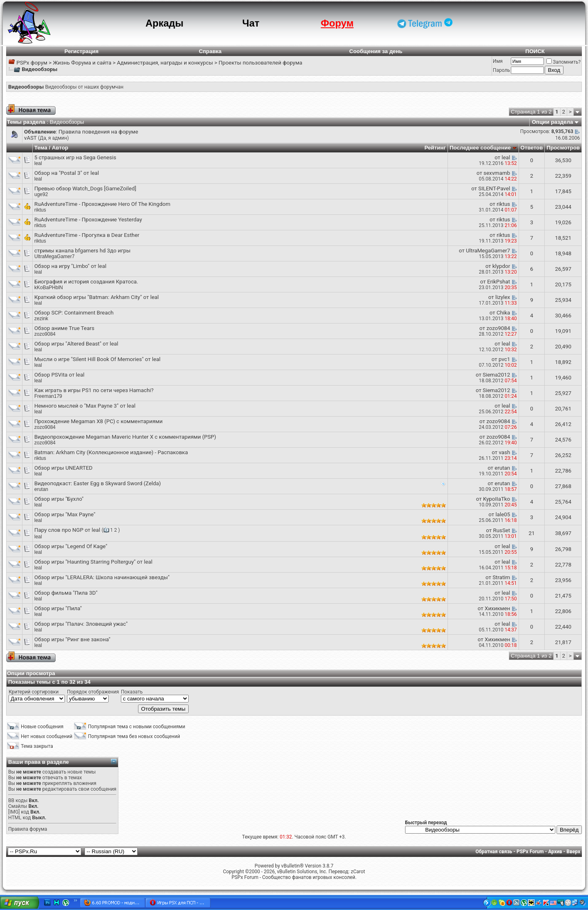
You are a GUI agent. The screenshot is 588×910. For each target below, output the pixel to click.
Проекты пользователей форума (260, 63)
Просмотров (563, 148)
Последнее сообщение (480, 148)
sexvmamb (497, 173)
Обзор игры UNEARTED (63, 468)
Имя (498, 61)
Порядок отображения (93, 692)
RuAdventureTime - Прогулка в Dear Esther (87, 235)
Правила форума (28, 829)
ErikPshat (499, 282)
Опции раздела (553, 122)
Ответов (532, 148)
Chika (503, 313)
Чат (251, 23)
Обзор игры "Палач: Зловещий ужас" (81, 624)
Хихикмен (497, 608)
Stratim (501, 577)
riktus (40, 210)
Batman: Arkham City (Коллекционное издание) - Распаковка (111, 452)
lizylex (503, 297)
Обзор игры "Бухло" (59, 499)
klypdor (501, 266)
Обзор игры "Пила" (58, 608)
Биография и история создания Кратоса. (86, 282)
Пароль (501, 70)
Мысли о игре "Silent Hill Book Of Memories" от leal (97, 359)
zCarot (358, 872)
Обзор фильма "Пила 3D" (66, 593)
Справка (210, 51)
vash (504, 452)
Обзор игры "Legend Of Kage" (71, 546)
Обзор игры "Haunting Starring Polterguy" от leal (93, 562)
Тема (41, 148)
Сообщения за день (376, 51)
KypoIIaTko (497, 499)
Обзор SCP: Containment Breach (74, 313)
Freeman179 (48, 396)
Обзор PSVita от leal (59, 375)
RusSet (501, 530)
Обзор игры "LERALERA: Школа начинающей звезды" (102, 577)
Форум (337, 23)
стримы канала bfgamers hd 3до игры (82, 251)
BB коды (18, 801)
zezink (41, 319)
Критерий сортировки (33, 692)
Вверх (573, 852)
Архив (555, 852)
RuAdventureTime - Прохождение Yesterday (88, 220)
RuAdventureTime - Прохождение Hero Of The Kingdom (102, 204)
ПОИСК (535, 51)
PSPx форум (32, 63)
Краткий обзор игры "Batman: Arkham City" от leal (97, 297)
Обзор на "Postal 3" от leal (67, 173)
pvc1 (504, 359)
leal (38, 163)
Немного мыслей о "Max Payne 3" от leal (85, 406)
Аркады (164, 23)
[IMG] (14, 812)
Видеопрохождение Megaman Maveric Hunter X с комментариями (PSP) (125, 437)
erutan (502, 468)
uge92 (41, 194)
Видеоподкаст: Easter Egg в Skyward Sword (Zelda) (98, 483)
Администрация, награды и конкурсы (165, 63)
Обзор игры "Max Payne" (65, 514)
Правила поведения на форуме (98, 132)
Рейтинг (435, 148)
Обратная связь (494, 852)
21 (531, 533)
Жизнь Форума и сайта (82, 63)
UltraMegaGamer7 (55, 256)
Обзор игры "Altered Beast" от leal (76, 344)
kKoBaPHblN (49, 288)
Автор (60, 148)
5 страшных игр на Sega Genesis (75, 157)
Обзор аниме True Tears (64, 328)
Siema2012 (496, 375)
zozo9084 (45, 334)
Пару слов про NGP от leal (67, 530)
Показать (132, 692)
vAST (30, 138)
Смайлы (18, 806)
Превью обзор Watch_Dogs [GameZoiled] (85, 188)
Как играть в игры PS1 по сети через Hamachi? (94, 390)
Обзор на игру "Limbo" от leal (70, 266)
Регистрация (81, 51)
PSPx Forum (530, 852)
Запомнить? (563, 62)
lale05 (503, 514)
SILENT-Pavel (494, 188)
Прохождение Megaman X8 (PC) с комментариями (98, 421)
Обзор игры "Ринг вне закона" (72, 639)
